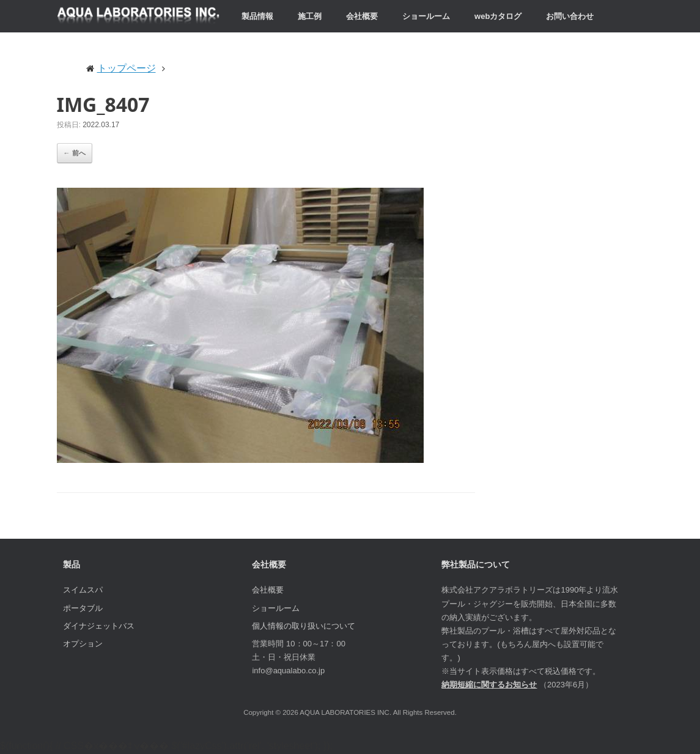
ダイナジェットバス (99, 626)
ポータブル (83, 608)
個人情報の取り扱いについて (304, 626)
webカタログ (498, 16)
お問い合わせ (570, 16)
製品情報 (257, 16)
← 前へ (75, 153)
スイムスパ (83, 590)
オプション (83, 644)
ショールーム (426, 16)
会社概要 (362, 16)
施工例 (310, 16)
